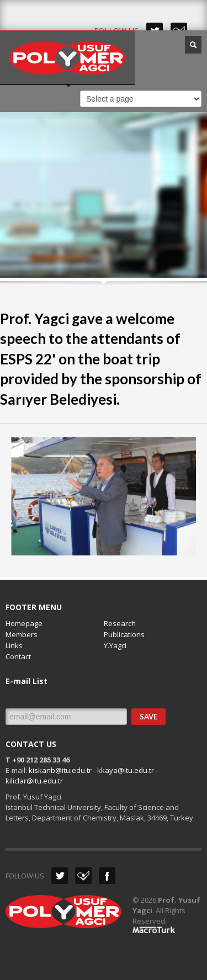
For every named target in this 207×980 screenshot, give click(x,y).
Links (14, 645)
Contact (18, 656)
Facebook (107, 876)
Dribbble (83, 876)
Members (22, 634)
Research (120, 623)
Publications (124, 634)
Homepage (24, 623)
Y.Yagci (115, 645)
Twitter (60, 876)
